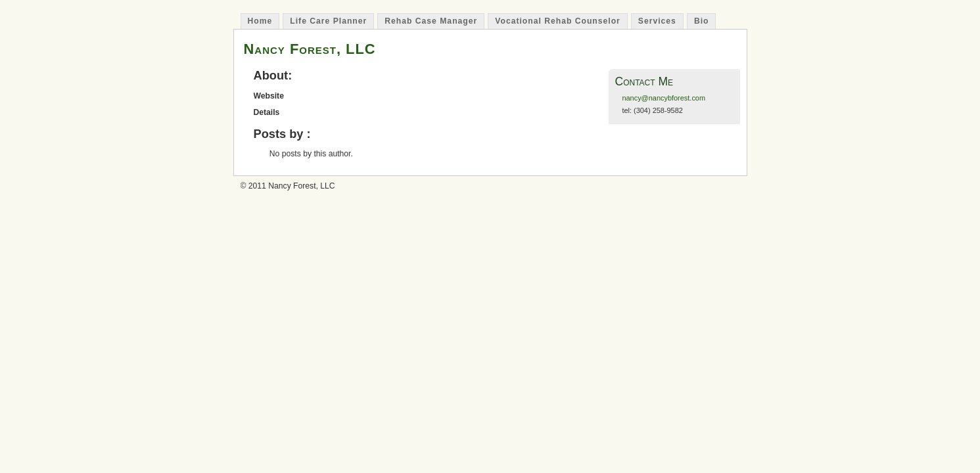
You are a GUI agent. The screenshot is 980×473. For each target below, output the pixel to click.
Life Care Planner (328, 21)
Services (657, 21)
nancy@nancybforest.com (664, 98)
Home (260, 21)
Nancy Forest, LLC (310, 49)
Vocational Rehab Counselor (558, 21)
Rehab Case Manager (431, 21)
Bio (702, 21)
